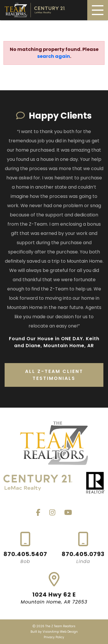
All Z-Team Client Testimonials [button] (54, 375)
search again (54, 56)
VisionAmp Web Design (60, 632)
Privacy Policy (54, 637)
